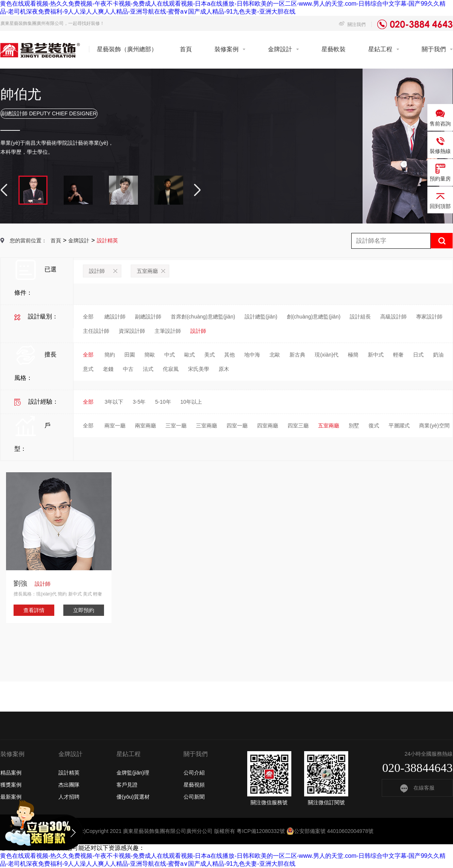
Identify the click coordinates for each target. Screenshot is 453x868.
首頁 (186, 49)
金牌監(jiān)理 (133, 773)
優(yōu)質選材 (133, 797)
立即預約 (84, 610)
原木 (224, 369)
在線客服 (417, 788)
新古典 (297, 355)
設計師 (103, 271)
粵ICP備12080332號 (261, 831)
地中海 (252, 355)
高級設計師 (393, 317)
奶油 (438, 355)
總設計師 (115, 317)
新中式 (376, 355)
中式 (170, 355)
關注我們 (352, 24)
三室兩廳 (207, 426)
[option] (226, 146)
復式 (374, 426)
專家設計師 (429, 317)
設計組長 (360, 317)
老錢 (108, 369)
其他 (230, 355)
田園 (130, 355)
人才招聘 (69, 797)
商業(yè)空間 (434, 426)
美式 (210, 355)
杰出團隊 (69, 785)
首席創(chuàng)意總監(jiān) (203, 317)
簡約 (110, 355)
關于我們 (434, 49)
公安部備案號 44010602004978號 (330, 831)
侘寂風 (171, 369)
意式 (88, 369)
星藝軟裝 (334, 49)
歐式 (190, 355)
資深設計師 (132, 331)
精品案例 (11, 773)
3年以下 (114, 402)
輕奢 (398, 355)
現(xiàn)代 (327, 355)
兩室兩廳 (145, 426)
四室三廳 (298, 426)
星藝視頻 (194, 785)
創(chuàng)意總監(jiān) (314, 317)
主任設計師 (96, 331)
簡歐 (150, 355)
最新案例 (11, 797)
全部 (88, 317)
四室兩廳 (268, 426)
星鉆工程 (380, 49)
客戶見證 (127, 785)
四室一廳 (237, 426)
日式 (418, 355)
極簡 (353, 355)
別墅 (354, 426)
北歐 (275, 355)
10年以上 (191, 402)
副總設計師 (148, 317)
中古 (128, 369)
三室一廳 (176, 426)
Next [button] (197, 190)
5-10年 (163, 402)
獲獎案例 (11, 785)
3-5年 (139, 402)
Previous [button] (4, 190)
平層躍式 (399, 426)
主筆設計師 (168, 331)
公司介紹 (194, 773)
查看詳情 (34, 610)
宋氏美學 (199, 369)
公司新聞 (194, 797)
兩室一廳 (115, 426)
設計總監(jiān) (261, 317)
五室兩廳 (151, 271)
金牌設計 (280, 49)
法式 (148, 369)
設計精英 (69, 773)
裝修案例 (226, 49)
